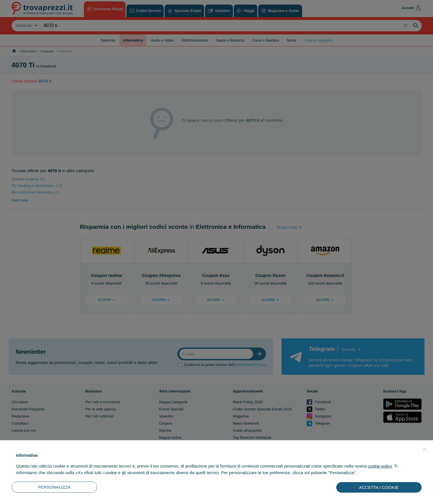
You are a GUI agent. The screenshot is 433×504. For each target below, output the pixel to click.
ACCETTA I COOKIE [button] (379, 487)
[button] (425, 449)
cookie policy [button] (380, 466)
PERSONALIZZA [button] (54, 487)
